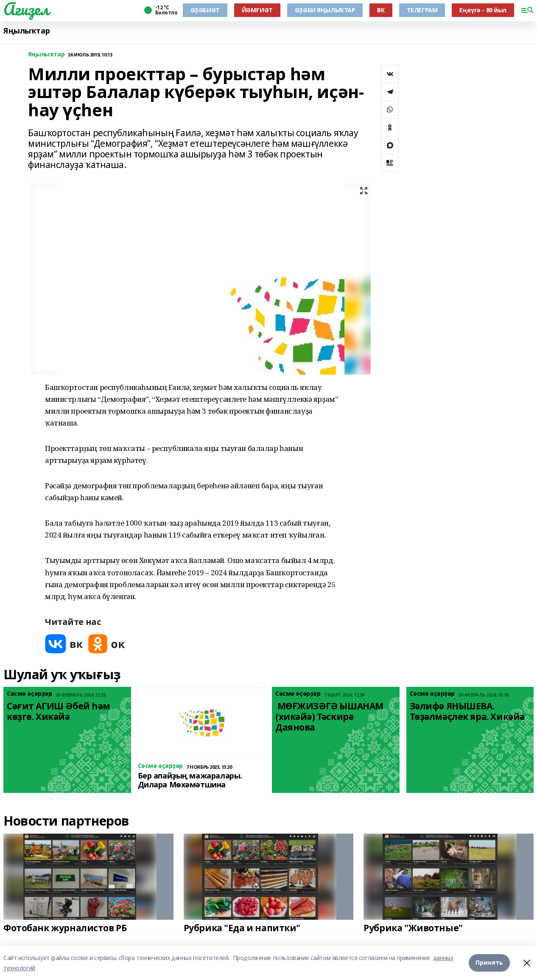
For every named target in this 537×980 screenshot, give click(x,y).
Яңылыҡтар (27, 31)
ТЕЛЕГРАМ (422, 10)
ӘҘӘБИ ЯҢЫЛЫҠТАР (325, 10)
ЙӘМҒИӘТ (257, 10)
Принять (489, 963)
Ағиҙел (26, 9)
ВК (381, 10)
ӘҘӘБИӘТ (205, 10)
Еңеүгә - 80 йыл (483, 10)
